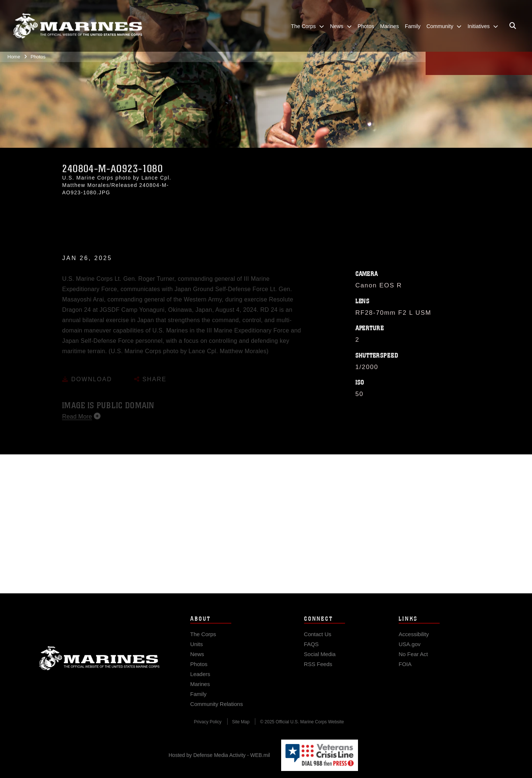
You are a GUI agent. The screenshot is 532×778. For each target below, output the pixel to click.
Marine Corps (99, 666)
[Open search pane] (513, 26)
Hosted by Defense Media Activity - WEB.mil (219, 755)
